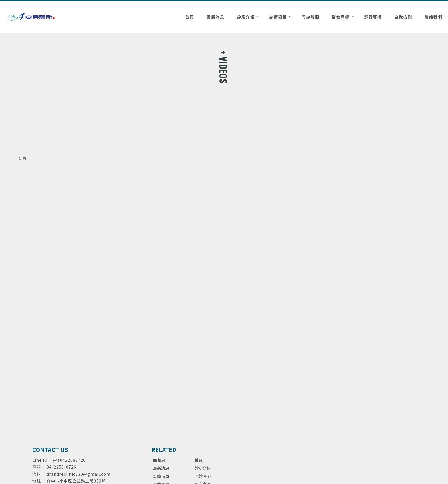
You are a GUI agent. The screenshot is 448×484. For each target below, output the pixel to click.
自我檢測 (403, 17)
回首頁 (159, 460)
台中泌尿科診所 (266, 427)
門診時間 (310, 17)
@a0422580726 (69, 460)
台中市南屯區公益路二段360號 (76, 481)
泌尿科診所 (195, 427)
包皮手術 (287, 427)
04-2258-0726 (61, 467)
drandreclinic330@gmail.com (79, 474)
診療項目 (278, 17)
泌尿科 (159, 427)
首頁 (190, 17)
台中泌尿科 (215, 427)
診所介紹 (246, 17)
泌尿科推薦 (175, 427)
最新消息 (215, 17)
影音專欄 (373, 17)
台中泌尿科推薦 (239, 427)
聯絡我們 (433, 17)
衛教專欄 (341, 17)
